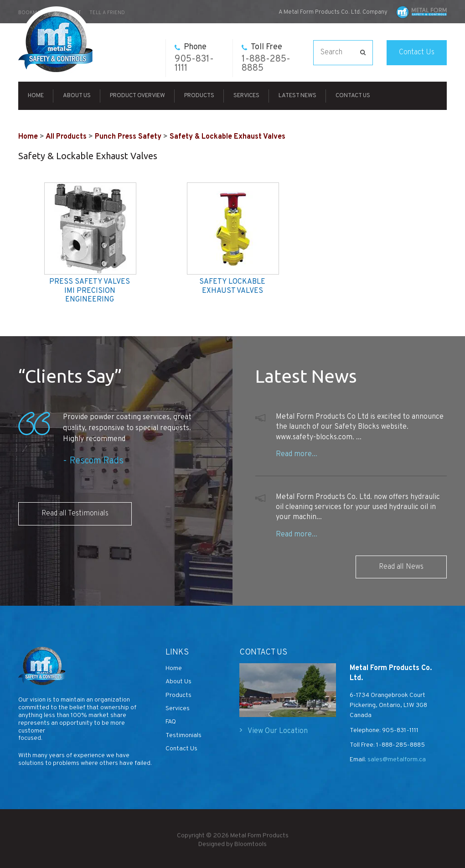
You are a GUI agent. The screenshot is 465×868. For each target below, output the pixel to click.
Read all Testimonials (75, 514)
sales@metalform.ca (396, 760)
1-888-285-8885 (266, 58)
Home (36, 96)
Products (199, 96)
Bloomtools (251, 847)
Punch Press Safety (128, 137)
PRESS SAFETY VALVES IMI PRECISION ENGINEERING (90, 291)
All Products (66, 137)
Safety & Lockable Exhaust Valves (227, 137)
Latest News (297, 96)
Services (246, 96)
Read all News (401, 567)
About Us (77, 96)
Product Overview (137, 96)
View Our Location (278, 731)
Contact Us (417, 52)
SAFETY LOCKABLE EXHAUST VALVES (232, 286)
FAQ (171, 722)
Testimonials (183, 735)
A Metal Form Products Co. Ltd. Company (333, 12)
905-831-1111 (194, 58)
